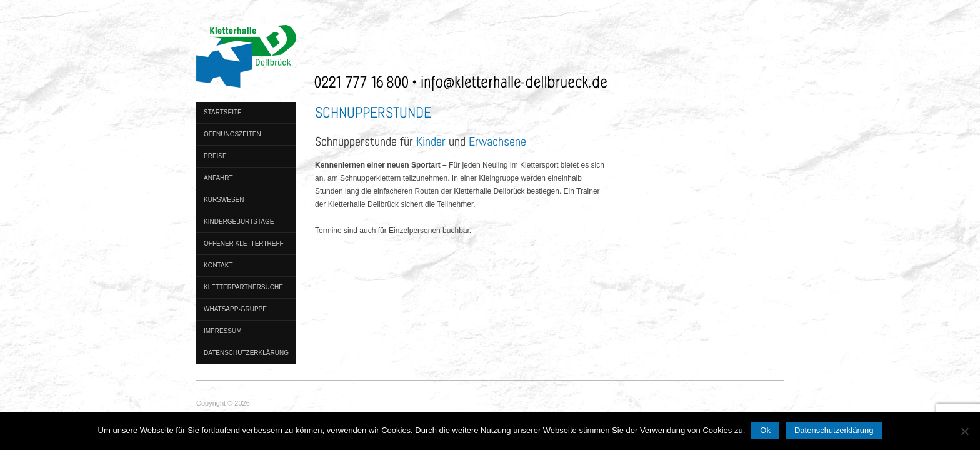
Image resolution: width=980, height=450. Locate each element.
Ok (765, 430)
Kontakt (218, 265)
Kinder (431, 141)
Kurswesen (224, 200)
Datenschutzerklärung (246, 353)
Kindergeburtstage (239, 222)
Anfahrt (218, 178)
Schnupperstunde (373, 112)
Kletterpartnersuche (243, 287)
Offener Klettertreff (244, 243)
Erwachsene (497, 141)
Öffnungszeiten (232, 134)
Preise (215, 156)
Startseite (223, 112)
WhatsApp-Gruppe (235, 309)
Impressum (223, 331)
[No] (964, 431)
